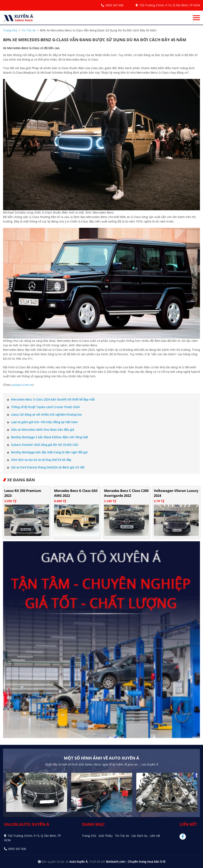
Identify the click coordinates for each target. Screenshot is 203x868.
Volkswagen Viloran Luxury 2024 (176, 493)
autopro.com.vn (22, 385)
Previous (10, 793)
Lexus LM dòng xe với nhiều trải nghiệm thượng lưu (44, 415)
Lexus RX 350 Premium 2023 (23, 493)
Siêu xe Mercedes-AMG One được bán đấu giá (41, 430)
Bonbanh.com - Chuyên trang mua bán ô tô (136, 862)
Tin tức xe (122, 836)
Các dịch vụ (139, 836)
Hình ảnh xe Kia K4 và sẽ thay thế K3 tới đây (39, 460)
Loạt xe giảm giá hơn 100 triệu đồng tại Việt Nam (42, 422)
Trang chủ (89, 836)
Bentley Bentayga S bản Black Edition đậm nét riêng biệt (48, 437)
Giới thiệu (106, 836)
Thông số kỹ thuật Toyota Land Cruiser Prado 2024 (43, 407)
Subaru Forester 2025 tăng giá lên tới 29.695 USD (43, 445)
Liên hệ (155, 836)
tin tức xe (29, 30)
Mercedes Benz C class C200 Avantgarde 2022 (126, 493)
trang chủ (10, 30)
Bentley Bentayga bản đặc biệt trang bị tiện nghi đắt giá (47, 452)
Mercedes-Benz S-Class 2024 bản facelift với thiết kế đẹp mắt (51, 399)
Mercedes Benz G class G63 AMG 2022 (76, 493)
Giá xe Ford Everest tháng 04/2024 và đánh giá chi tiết (46, 467)
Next (193, 793)
